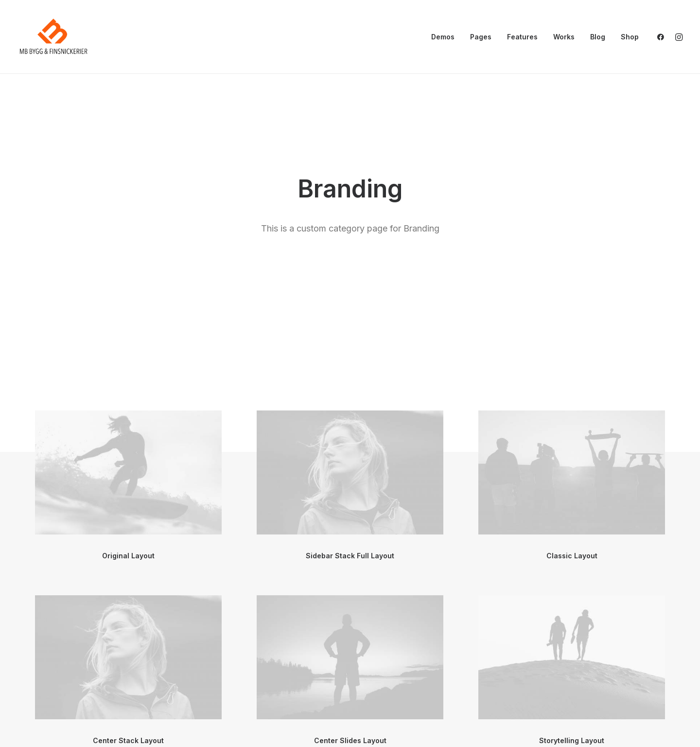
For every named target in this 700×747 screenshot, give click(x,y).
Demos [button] (443, 37)
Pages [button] (481, 37)
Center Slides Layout (350, 523)
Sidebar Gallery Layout (572, 707)
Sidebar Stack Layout (350, 707)
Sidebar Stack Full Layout (350, 338)
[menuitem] (443, 37)
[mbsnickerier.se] (53, 37)
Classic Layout (572, 338)
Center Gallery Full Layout (129, 707)
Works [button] (564, 37)
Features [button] (522, 37)
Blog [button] (598, 37)
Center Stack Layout (128, 523)
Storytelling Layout (572, 523)
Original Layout (128, 338)
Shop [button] (630, 37)
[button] (663, 37)
